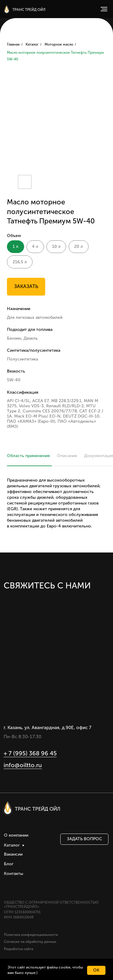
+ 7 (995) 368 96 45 (30, 753)
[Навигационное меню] (104, 9)
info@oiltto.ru (23, 765)
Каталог (32, 44)
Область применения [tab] (28, 456)
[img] (6, 9)
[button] (84, 839)
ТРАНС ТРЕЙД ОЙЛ (29, 10)
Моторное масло (59, 44)
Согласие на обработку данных (30, 942)
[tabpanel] (56, 511)
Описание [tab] (67, 456)
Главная (13, 44)
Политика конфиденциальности (31, 935)
